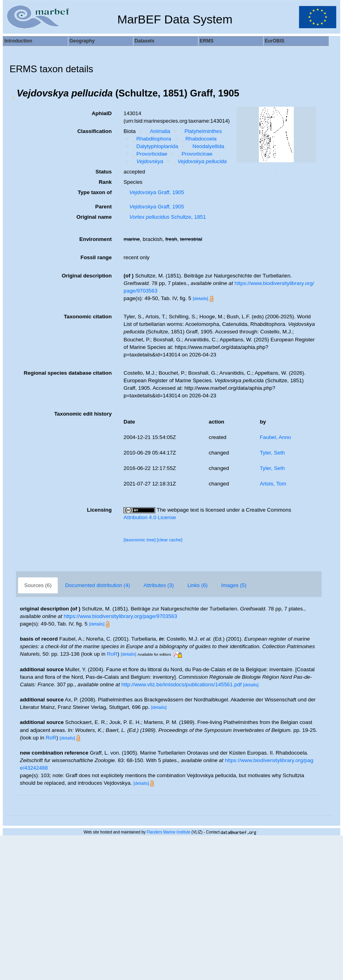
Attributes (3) (159, 585)
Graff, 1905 (154, 192)
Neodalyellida (205, 146)
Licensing (99, 510)
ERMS (207, 41)
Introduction (18, 41)
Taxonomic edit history (83, 414)
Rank (105, 182)
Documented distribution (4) (98, 585)
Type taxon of (95, 192)
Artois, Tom (273, 484)
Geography (82, 41)
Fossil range (96, 257)
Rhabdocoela (198, 139)
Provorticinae (194, 154)
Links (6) (198, 585)
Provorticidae (149, 154)
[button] (13, 93)
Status (104, 172)
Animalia (157, 131)
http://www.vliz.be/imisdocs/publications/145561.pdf (182, 684)
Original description (87, 276)
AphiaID (102, 113)
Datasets (145, 41)
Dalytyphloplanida (154, 146)
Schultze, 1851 (165, 217)
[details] (200, 298)
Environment (95, 239)
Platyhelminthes (200, 131)
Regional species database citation (68, 373)
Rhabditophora (151, 139)
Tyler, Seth (272, 453)
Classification (95, 131)
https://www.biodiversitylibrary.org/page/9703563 (120, 616)
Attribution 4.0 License (150, 517)
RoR (112, 654)
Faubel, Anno (275, 437)
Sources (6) (38, 585)
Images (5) (234, 585)
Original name (94, 217)
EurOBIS (275, 41)
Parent (103, 207)
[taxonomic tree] (140, 540)
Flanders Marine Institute (169, 832)
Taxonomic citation (88, 317)
